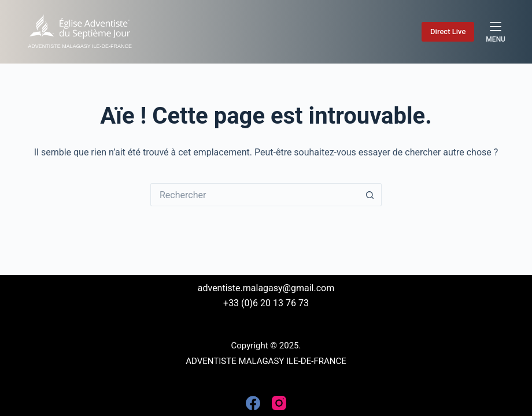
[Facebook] (253, 403)
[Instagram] (279, 403)
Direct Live (448, 31)
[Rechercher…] (254, 195)
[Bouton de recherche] (370, 195)
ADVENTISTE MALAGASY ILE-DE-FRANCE (80, 46)
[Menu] (496, 32)
